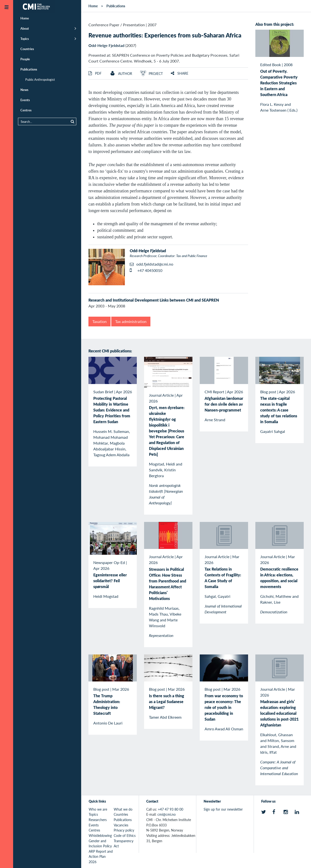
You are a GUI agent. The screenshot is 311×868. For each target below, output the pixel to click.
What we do (123, 809)
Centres (26, 110)
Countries (27, 49)
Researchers (98, 820)
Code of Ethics (125, 835)
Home (25, 18)
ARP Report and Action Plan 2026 (101, 856)
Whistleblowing (100, 835)
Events (25, 100)
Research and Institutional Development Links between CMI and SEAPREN (154, 300)
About (25, 28)
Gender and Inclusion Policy (100, 843)
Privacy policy (124, 830)
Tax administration (131, 321)
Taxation (99, 321)
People (25, 59)
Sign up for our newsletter (223, 809)
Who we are (98, 809)
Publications (29, 69)
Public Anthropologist (40, 79)
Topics (25, 39)
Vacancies (121, 825)
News (24, 90)
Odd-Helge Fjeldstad (106, 45)
